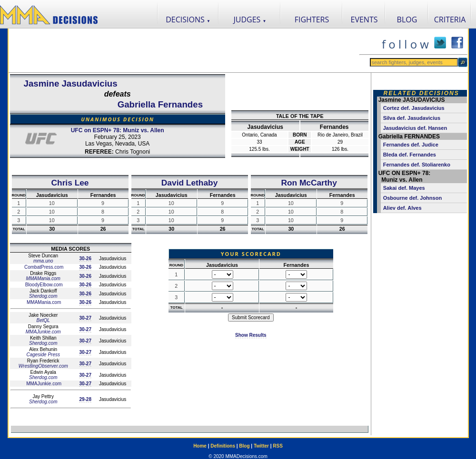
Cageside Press (43, 355)
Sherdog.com (43, 296)
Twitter (261, 446)
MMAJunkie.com (43, 332)
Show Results (251, 335)
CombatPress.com (43, 267)
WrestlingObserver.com (43, 366)
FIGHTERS (312, 20)
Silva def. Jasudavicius (412, 118)
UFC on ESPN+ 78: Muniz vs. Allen (118, 130)
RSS (278, 446)
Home (200, 446)
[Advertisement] (184, 50)
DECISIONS (188, 20)
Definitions (223, 446)
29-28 (85, 399)
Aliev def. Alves (402, 208)
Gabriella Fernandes (160, 104)
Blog (244, 446)
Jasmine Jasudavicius (71, 83)
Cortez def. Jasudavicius (414, 108)
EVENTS (364, 20)
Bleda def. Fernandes (410, 155)
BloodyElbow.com (43, 285)
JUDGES (250, 20)
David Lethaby (189, 183)
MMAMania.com (43, 278)
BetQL (43, 320)
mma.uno (43, 261)
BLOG (407, 20)
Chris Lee (70, 183)
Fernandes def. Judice (411, 145)
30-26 (85, 259)
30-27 (85, 318)
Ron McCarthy (309, 183)
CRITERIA (450, 20)
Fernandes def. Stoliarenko (417, 165)
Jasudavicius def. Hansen (415, 128)
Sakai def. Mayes (404, 188)
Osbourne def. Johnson (412, 198)
